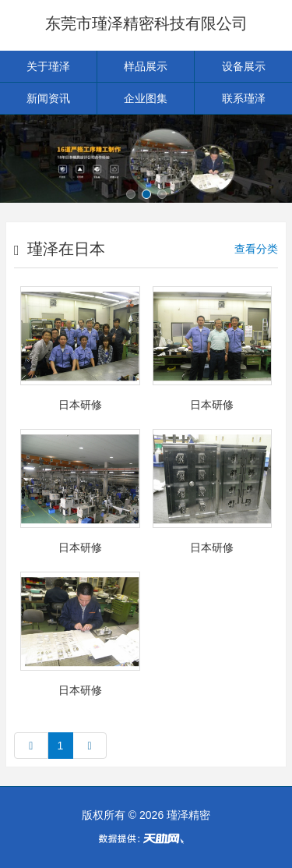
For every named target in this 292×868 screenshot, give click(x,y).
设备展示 (244, 66)
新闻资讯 (48, 98)
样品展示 (146, 66)
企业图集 (146, 98)
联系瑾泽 (244, 98)
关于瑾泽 (48, 66)
